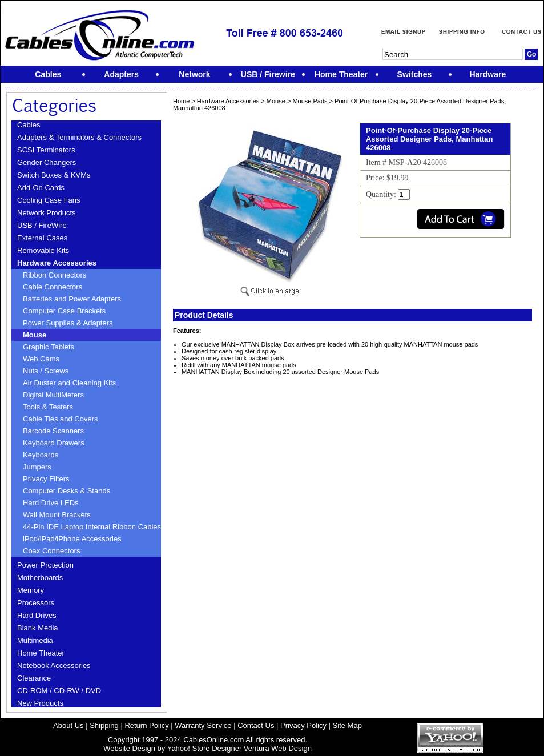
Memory (31, 590)
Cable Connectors (53, 287)
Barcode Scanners (53, 431)
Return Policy (146, 725)
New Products (40, 703)
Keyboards (41, 455)
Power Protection (45, 565)
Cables (29, 125)
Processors (36, 603)
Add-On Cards (41, 188)
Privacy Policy (303, 725)
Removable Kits (43, 250)
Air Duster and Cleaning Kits (69, 383)
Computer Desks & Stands (67, 491)
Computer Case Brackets (64, 311)
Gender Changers (47, 162)
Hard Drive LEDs (51, 503)
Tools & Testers (48, 407)
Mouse (35, 335)
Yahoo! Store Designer (205, 748)
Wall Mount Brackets (57, 515)
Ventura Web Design (278, 748)
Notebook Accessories (54, 665)
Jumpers (37, 467)
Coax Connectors (51, 551)
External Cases (42, 238)
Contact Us (256, 725)
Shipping (104, 725)
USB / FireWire (42, 225)
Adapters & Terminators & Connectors (79, 137)
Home (181, 101)
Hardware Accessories (57, 263)
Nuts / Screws (46, 371)
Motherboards (40, 578)
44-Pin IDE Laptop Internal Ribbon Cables (92, 527)
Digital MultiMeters (53, 395)
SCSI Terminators (46, 150)
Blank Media (38, 628)
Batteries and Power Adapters (72, 299)
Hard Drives (37, 615)
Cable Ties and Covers (61, 419)
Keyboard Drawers (54, 443)
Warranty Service (203, 725)
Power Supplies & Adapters (68, 323)
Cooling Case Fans (49, 200)
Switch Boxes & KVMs (54, 175)
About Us (68, 725)
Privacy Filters (46, 479)
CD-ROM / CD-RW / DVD (59, 691)
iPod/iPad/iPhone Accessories (72, 539)
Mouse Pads (310, 101)
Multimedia (35, 640)
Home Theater (41, 653)
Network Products (47, 213)
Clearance (34, 678)
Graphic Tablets (49, 347)
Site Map (347, 725)
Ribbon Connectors (55, 275)
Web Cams (41, 359)
